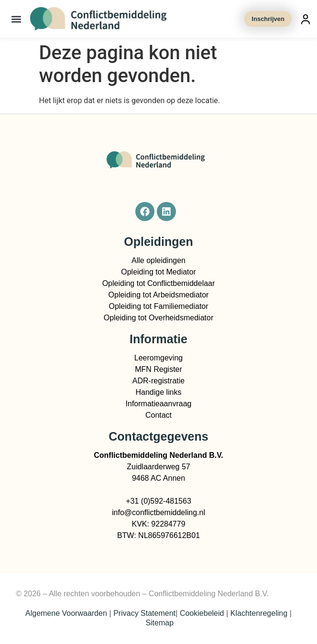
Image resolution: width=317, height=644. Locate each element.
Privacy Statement (144, 613)
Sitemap (159, 623)
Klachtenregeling (259, 613)
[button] (16, 19)
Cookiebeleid (202, 613)
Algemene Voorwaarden (66, 613)
